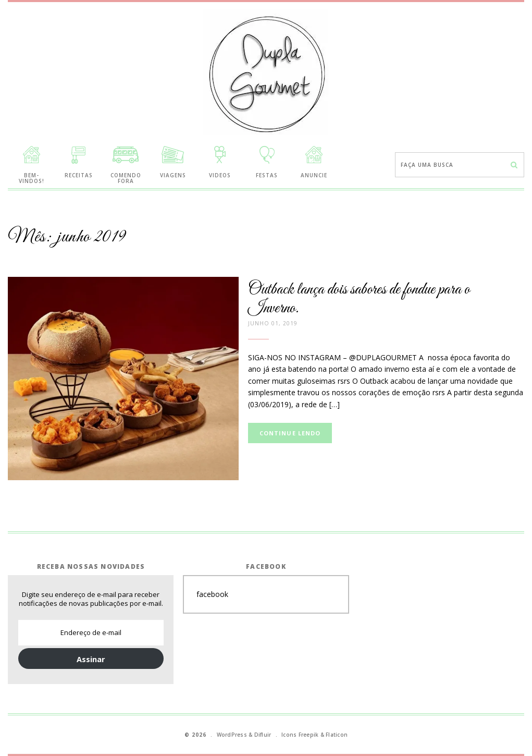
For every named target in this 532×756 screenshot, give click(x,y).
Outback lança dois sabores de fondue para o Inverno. (359, 299)
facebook (212, 594)
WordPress (232, 735)
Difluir (263, 735)
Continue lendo (290, 433)
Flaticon (337, 735)
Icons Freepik (300, 735)
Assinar (91, 659)
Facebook (266, 566)
